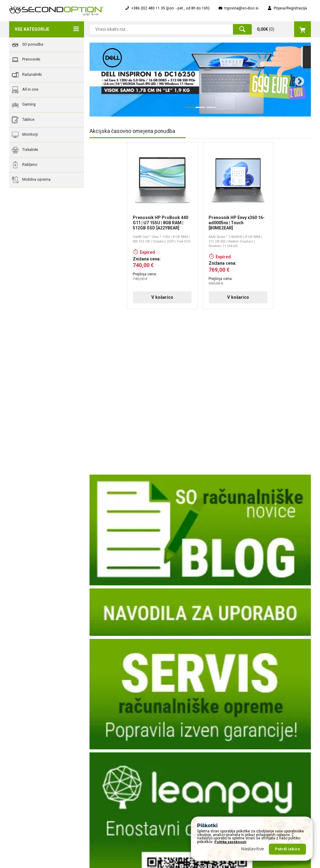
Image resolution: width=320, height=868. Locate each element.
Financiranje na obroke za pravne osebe (193, 765)
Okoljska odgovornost (106, 789)
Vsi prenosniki (255, 763)
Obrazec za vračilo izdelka (187, 746)
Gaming (24, 105)
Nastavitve (253, 849)
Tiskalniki (25, 150)
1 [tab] (188, 110)
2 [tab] (199, 110)
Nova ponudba (255, 755)
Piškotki (93, 806)
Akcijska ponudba (258, 746)
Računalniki (27, 75)
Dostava (94, 772)
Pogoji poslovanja (102, 780)
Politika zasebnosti (230, 842)
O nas (92, 746)
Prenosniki (26, 60)
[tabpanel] (200, 79)
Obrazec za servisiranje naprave (192, 755)
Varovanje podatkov (104, 797)
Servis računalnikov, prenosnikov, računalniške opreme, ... (193, 804)
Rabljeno (25, 165)
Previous (98, 79)
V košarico (162, 297)
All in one (25, 90)
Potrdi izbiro (287, 849)
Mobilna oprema (31, 180)
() (284, 29)
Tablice (23, 120)
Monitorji (25, 135)
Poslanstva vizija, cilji (105, 763)
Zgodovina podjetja (104, 755)
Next (297, 79)
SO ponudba (28, 45)
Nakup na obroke (179, 776)
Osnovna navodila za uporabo (191, 793)
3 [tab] (209, 110)
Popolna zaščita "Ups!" (184, 785)
